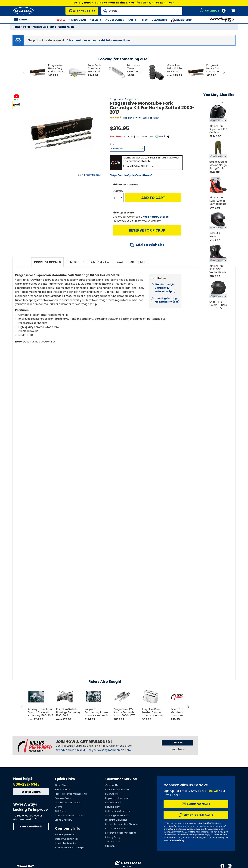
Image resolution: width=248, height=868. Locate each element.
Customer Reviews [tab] (97, 262)
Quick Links (65, 779)
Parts (132, 20)
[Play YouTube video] (98, 374)
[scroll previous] (22, 707)
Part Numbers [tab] (139, 262)
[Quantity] (118, 198)
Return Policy (112, 807)
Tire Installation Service (68, 803)
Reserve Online (63, 798)
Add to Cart (153, 198)
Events (59, 807)
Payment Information (117, 798)
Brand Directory (64, 820)
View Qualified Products (209, 823)
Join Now (178, 743)
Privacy (181, 840)
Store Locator (62, 790)
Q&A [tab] (120, 262)
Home (16, 27)
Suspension (66, 27)
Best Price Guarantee (117, 790)
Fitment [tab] (72, 262)
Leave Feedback (31, 827)
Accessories (115, 20)
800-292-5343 (26, 784)
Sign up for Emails (198, 804)
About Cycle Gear (65, 835)
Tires (144, 20)
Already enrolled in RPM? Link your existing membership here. (93, 750)
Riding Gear (77, 20)
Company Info (68, 828)
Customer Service (121, 779)
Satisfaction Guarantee (118, 811)
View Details (61, 209)
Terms (172, 840)
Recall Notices (113, 803)
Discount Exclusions (116, 820)
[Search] (142, 11)
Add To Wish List (150, 245)
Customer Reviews (116, 829)
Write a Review (151, 118)
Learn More (178, 749)
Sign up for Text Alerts (199, 815)
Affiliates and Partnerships (69, 848)
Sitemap (110, 846)
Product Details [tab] (47, 262)
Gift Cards (61, 811)
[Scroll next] (222, 103)
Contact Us (112, 785)
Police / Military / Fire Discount (122, 824)
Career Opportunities (67, 839)
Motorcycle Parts (44, 27)
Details (146, 161)
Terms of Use (113, 842)
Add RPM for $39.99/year (141, 166)
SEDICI (61, 20)
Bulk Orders (112, 794)
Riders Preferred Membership (71, 794)
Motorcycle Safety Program (121, 833)
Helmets (96, 20)
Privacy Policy (113, 837)
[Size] (127, 149)
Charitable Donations (67, 843)
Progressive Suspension (124, 99)
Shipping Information (117, 816)
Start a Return (31, 792)
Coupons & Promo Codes (69, 816)
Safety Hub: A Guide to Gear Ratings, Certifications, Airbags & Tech (124, 3)
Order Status (62, 785)
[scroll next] (188, 707)
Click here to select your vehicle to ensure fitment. (100, 40)
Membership (181, 20)
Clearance (160, 20)
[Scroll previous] (216, 103)
